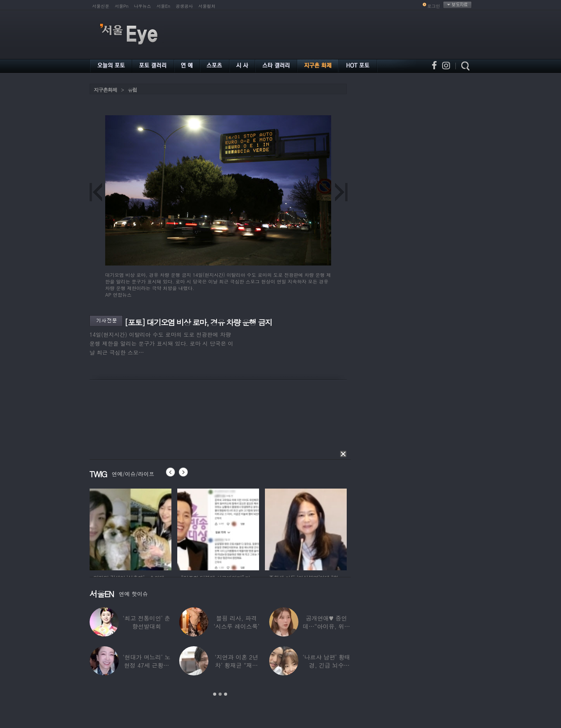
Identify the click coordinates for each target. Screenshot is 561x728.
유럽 (132, 90)
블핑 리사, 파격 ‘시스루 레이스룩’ (236, 622)
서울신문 (101, 6)
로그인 (434, 6)
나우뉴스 (143, 6)
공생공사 (184, 6)
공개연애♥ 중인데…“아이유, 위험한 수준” (326, 626)
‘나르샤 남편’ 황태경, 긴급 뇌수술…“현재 (326, 665)
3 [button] (226, 694)
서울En (163, 6)
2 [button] (220, 694)
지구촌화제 (106, 90)
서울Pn (122, 6)
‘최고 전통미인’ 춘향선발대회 (146, 622)
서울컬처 (207, 6)
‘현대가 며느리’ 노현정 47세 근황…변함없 (146, 665)
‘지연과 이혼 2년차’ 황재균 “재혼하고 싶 (236, 665)
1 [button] (215, 694)
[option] (131, 528)
